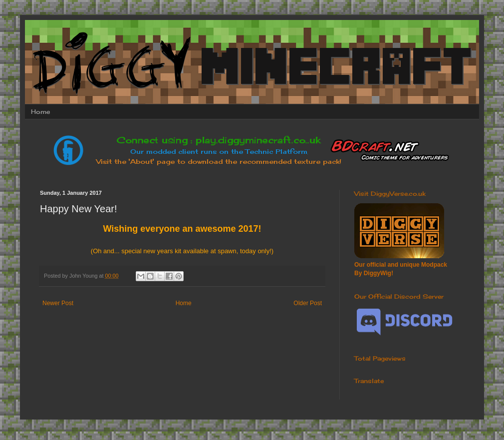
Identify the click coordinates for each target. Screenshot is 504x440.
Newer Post (58, 303)
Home (40, 112)
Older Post (308, 303)
